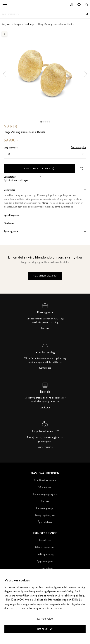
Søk (87, 14)
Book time (45, 407)
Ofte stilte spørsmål (45, 547)
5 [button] (49, 122)
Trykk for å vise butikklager (16, 180)
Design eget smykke (45, 515)
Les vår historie (45, 447)
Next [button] (86, 74)
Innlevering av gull (45, 508)
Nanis (10, 127)
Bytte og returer (45, 568)
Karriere (45, 501)
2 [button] (43, 122)
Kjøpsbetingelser (45, 561)
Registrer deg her (45, 276)
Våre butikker (45, 487)
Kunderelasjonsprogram (45, 494)
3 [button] (45, 122)
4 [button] (47, 122)
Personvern (56, 608)
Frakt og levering (45, 554)
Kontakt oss (45, 368)
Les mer (45, 328)
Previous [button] (4, 74)
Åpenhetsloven (45, 522)
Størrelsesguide (79, 147)
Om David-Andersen (45, 480)
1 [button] (41, 122)
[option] (45, 74)
